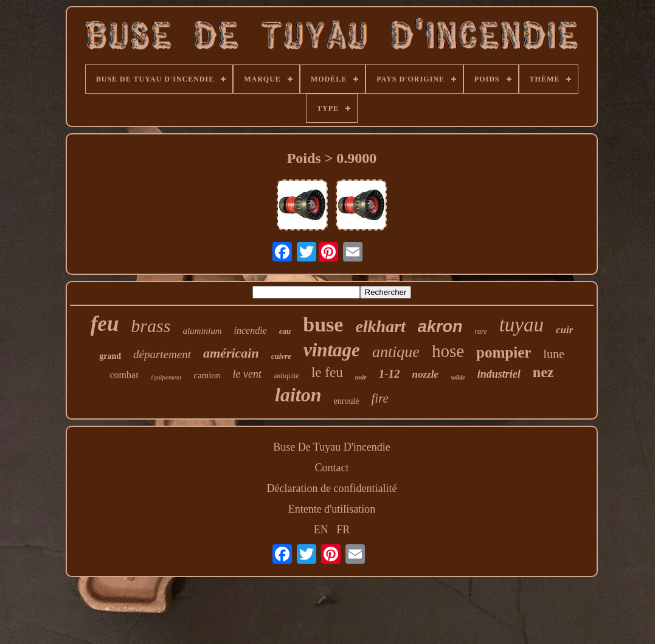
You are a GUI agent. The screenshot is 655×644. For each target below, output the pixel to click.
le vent (247, 374)
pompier (504, 352)
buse (323, 324)
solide (458, 377)
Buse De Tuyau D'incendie (332, 447)
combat (124, 375)
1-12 (390, 374)
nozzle (425, 374)
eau (285, 331)
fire (380, 398)
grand (110, 356)
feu (105, 324)
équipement (166, 377)
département (162, 354)
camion (207, 375)
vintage (332, 350)
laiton (298, 395)
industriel (499, 374)
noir (361, 377)
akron (440, 327)
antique (396, 352)
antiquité (286, 376)
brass (151, 326)
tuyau (522, 325)
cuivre (281, 356)
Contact (332, 468)
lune (553, 354)
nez (543, 372)
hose (448, 351)
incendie (251, 331)
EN (321, 530)
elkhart (380, 326)
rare (480, 331)
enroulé (347, 401)
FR (343, 530)
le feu (327, 372)
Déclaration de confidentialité (332, 488)
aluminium (202, 331)
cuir (564, 330)
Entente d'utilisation (332, 509)
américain (231, 353)
